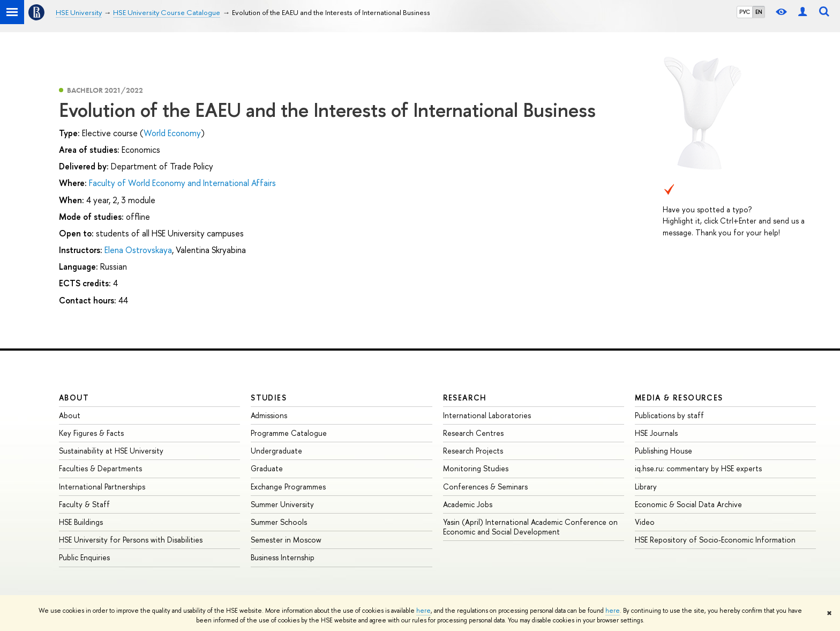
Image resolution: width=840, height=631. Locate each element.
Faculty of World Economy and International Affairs (182, 183)
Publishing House (663, 451)
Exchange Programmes (288, 487)
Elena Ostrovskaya (138, 250)
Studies (269, 398)
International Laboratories (487, 415)
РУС (745, 12)
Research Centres (473, 433)
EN (759, 12)
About (74, 398)
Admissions (269, 415)
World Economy (172, 133)
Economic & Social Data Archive (688, 504)
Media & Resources (679, 398)
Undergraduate (276, 451)
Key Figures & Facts (91, 433)
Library (646, 487)
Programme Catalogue (289, 433)
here (423, 611)
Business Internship (283, 557)
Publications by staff (669, 415)
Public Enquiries (84, 557)
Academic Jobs (468, 504)
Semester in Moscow (286, 540)
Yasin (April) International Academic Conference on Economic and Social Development (530, 527)
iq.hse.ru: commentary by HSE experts (698, 468)
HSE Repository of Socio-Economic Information (715, 540)
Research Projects (473, 451)
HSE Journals (656, 433)
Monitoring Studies (476, 468)
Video (645, 522)
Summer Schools (279, 522)
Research (465, 398)
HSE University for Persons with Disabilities (131, 540)
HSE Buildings (81, 522)
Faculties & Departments (100, 468)
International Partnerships (102, 487)
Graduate (267, 468)
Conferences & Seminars (485, 487)
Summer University (282, 504)
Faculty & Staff (84, 504)
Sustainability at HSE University (111, 451)
